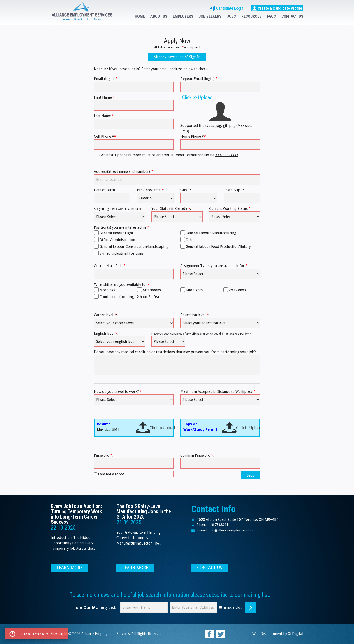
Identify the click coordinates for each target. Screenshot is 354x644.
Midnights (194, 290)
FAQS (271, 16)
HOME (140, 16)
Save (251, 475)
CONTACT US (292, 16)
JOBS (231, 16)
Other (190, 240)
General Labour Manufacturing (211, 233)
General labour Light (116, 233)
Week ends (237, 290)
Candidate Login (226, 8)
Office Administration (117, 240)
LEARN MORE (70, 568)
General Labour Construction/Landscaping (134, 247)
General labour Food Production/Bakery (218, 247)
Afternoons (152, 290)
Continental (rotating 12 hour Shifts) (129, 297)
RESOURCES (252, 16)
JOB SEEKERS (210, 16)
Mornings (107, 290)
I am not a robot (111, 474)
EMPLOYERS (183, 16)
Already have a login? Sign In (177, 57)
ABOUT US (159, 16)
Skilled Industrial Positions (122, 253)
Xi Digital (296, 634)
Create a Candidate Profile (277, 8)
